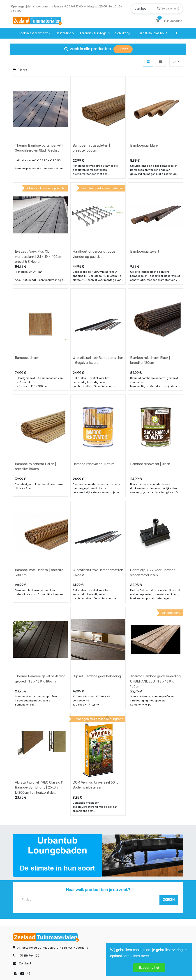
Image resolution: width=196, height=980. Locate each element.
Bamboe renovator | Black (150, 396)
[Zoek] (168, 8)
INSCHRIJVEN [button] (68, 921)
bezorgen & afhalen (27, 894)
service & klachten (26, 902)
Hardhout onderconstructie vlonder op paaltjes (94, 220)
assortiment (139, 894)
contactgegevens (143, 884)
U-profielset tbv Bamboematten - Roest (98, 488)
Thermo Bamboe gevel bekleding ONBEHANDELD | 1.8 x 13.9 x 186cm (155, 579)
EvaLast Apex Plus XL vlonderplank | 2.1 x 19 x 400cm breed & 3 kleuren (39, 223)
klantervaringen (83, 884)
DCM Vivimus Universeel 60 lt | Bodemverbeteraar (96, 666)
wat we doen (81, 876)
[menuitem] (34, 33)
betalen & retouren (26, 884)
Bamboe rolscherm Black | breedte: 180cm (150, 309)
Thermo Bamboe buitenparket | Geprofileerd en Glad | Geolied (39, 131)
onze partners (141, 902)
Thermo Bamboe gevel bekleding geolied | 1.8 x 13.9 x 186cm (40, 577)
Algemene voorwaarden (75, 961)
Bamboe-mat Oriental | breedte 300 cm (39, 488)
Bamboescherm (27, 307)
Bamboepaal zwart (145, 217)
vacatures (79, 902)
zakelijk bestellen (84, 894)
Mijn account (42, 961)
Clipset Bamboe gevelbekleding (97, 574)
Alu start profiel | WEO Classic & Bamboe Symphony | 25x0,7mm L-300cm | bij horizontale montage (40, 668)
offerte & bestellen (27, 876)
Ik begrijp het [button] (149, 968)
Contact (25, 844)
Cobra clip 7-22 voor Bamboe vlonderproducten (153, 488)
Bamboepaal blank (144, 128)
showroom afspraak (145, 876)
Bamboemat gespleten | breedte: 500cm (91, 131)
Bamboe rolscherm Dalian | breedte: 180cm (35, 398)
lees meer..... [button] (144, 956)
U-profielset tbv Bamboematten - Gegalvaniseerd (98, 309)
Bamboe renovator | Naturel (94, 396)
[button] (176, 33)
